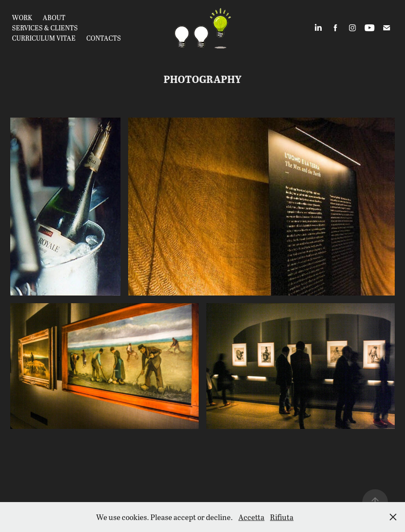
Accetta (251, 517)
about (54, 17)
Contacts (104, 38)
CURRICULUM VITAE (44, 38)
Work (22, 17)
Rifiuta (282, 517)
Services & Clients (45, 28)
